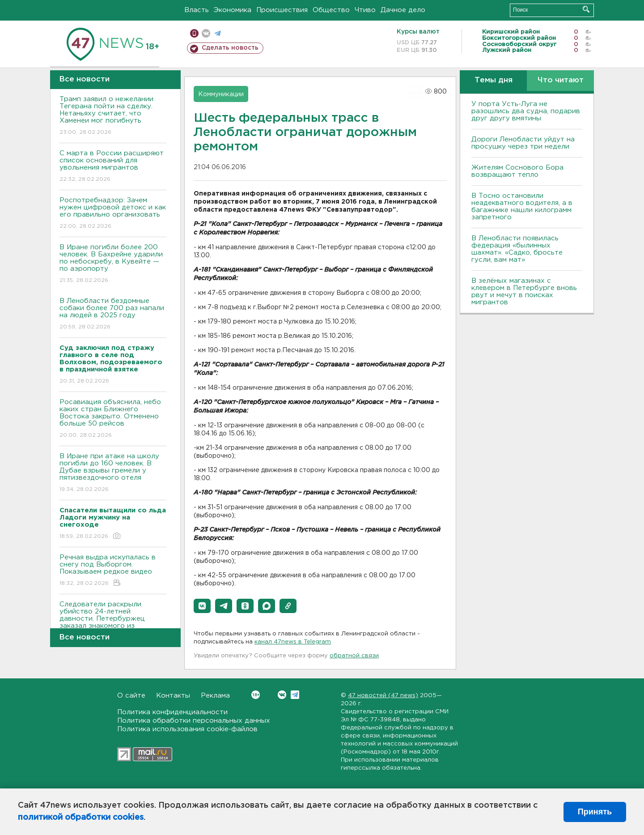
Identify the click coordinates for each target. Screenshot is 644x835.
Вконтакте (256, 695)
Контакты (173, 696)
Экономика (233, 10)
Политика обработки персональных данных (194, 721)
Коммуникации (221, 94)
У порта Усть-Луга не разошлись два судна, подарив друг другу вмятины (526, 111)
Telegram (295, 695)
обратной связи (354, 656)
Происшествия (282, 10)
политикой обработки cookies (81, 818)
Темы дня (494, 80)
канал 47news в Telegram (293, 642)
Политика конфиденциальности (172, 712)
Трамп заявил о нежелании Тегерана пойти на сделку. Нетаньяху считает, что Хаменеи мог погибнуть (113, 116)
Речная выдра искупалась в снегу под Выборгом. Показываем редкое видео (113, 571)
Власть (197, 10)
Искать (586, 9)
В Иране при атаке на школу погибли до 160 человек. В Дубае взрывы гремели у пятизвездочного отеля (113, 473)
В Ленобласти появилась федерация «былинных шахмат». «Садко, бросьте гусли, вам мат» (517, 249)
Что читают (561, 80)
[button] (202, 606)
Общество (331, 10)
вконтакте (206, 33)
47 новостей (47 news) (383, 696)
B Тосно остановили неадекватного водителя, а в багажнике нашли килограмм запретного (522, 207)
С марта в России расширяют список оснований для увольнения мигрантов (113, 167)
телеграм (218, 33)
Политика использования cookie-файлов (187, 729)
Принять (595, 812)
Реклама (215, 696)
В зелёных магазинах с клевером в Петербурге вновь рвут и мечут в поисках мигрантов (524, 292)
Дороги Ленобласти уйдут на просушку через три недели (523, 143)
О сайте (131, 696)
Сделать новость (230, 48)
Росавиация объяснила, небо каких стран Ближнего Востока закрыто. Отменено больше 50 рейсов (113, 419)
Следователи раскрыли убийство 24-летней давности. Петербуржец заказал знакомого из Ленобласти (113, 625)
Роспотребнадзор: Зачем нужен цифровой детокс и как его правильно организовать (113, 214)
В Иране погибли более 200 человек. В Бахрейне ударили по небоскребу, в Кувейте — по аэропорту (113, 264)
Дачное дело (403, 10)
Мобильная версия (194, 33)
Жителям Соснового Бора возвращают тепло (517, 171)
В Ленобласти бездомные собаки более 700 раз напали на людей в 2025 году (113, 314)
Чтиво (365, 10)
